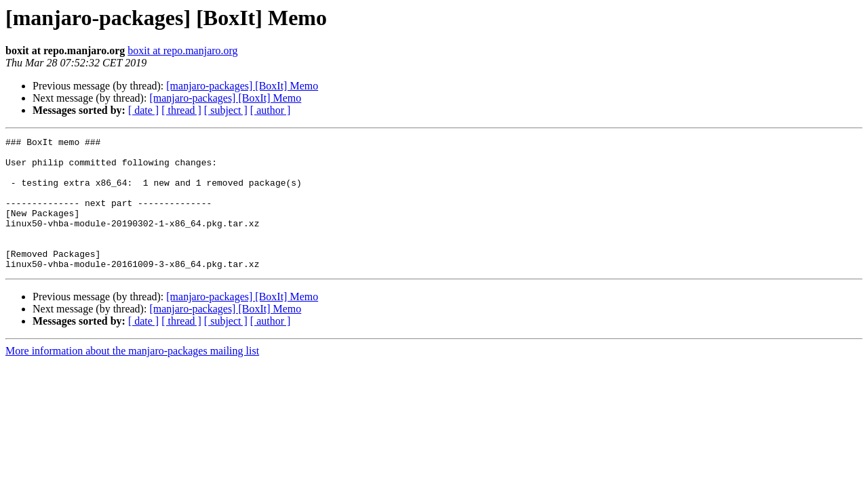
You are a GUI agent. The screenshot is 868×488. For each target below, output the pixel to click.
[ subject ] (226, 110)
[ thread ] (181, 110)
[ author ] (271, 110)
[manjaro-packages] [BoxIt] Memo (242, 86)
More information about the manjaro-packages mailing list (132, 377)
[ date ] (143, 110)
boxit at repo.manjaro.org (182, 50)
